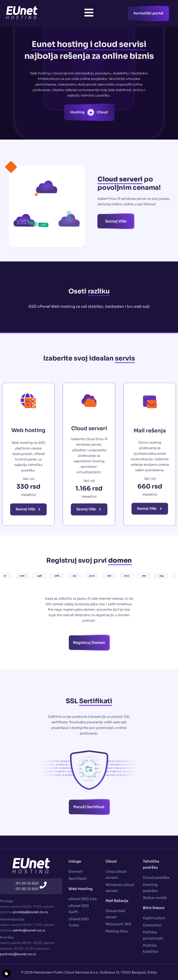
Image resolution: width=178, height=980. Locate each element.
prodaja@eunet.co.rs (30, 912)
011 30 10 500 (27, 883)
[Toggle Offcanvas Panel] (89, 13)
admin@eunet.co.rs (29, 930)
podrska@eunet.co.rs (18, 954)
